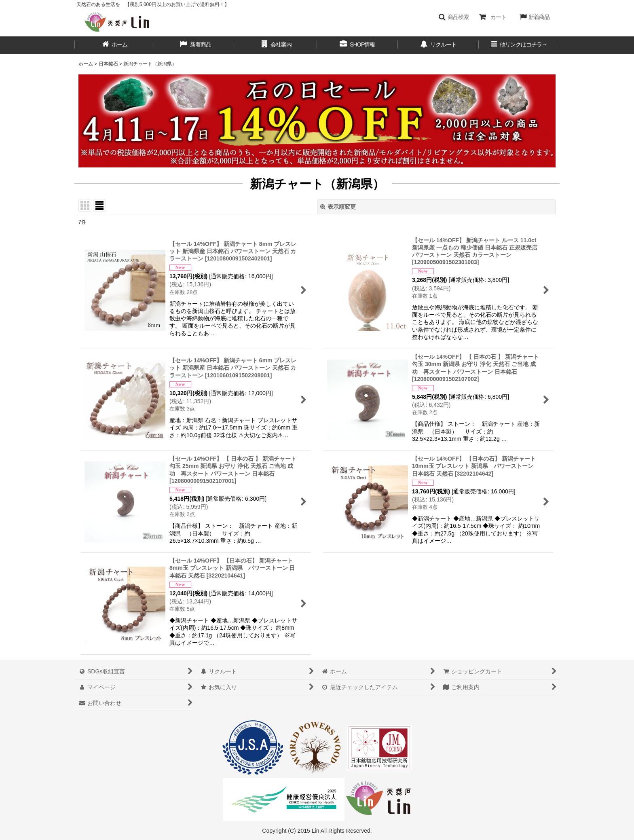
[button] (453, 17)
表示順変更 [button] (338, 207)
